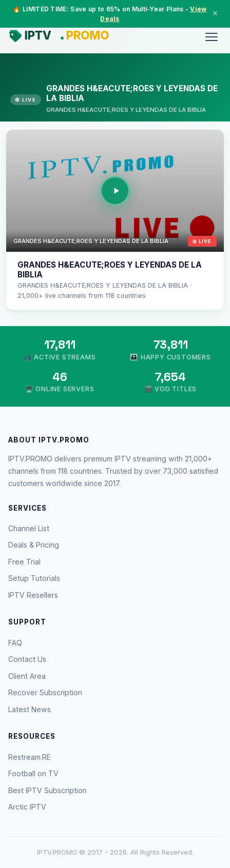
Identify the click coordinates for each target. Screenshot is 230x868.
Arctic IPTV (27, 807)
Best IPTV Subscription (47, 790)
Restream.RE (30, 757)
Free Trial (24, 562)
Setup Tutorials (34, 578)
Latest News (30, 709)
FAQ (15, 643)
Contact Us (27, 659)
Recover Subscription (45, 692)
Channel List (29, 528)
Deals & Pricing (34, 545)
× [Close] (215, 13)
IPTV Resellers (33, 595)
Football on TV (33, 773)
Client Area (27, 676)
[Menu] (212, 37)
